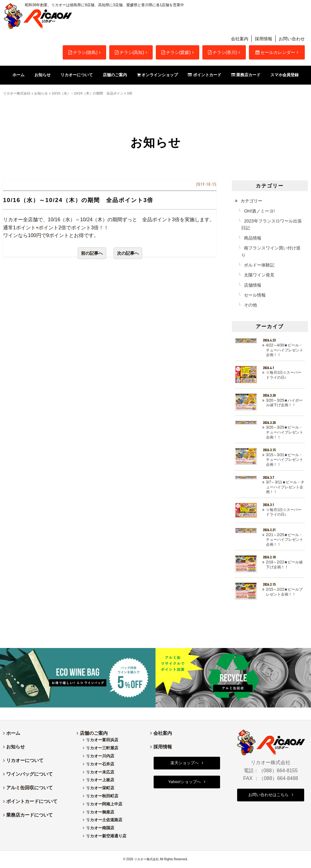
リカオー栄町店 (100, 788)
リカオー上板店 (100, 780)
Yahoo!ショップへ (185, 782)
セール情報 (255, 295)
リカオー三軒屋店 (102, 748)
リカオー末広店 (100, 772)
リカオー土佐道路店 (104, 820)
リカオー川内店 (100, 756)
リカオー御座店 (100, 812)
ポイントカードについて (32, 801)
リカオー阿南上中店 (104, 804)
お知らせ (41, 93)
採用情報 (264, 39)
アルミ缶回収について (29, 788)
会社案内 (240, 39)
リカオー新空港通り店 (106, 836)
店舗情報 (253, 285)
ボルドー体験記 (259, 265)
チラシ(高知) (129, 52)
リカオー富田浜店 (102, 740)
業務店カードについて (29, 815)
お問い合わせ (292, 39)
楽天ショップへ (185, 763)
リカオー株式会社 (17, 93)
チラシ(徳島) (83, 52)
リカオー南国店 (100, 828)
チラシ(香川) (223, 52)
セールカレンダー (275, 52)
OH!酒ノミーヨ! (259, 211)
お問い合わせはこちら (268, 795)
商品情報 (253, 238)
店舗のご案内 (94, 733)
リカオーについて (25, 760)
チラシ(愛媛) (176, 52)
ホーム (13, 733)
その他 (250, 305)
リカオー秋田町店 (102, 796)
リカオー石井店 (100, 764)
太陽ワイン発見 (259, 275)
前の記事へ (92, 253)
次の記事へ (128, 253)
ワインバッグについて (29, 774)
